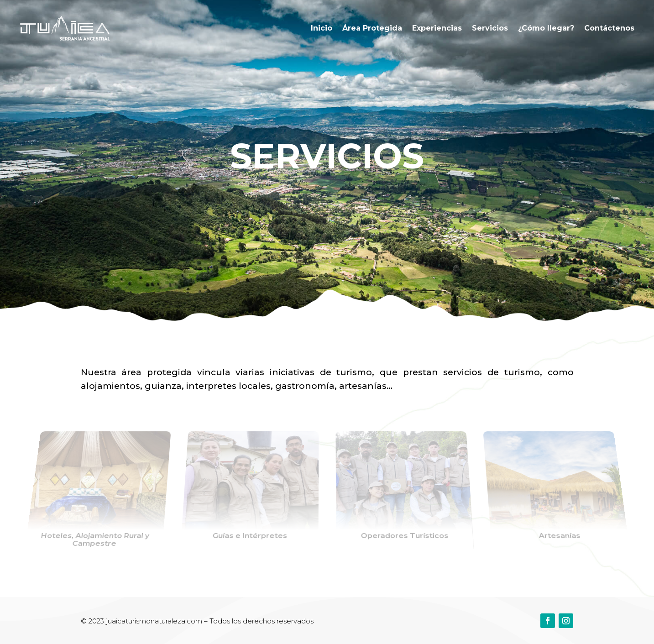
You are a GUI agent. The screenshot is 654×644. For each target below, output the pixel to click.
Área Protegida (372, 28)
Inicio (322, 28)
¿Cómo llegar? (546, 28)
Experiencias (437, 28)
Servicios (490, 28)
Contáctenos (609, 28)
